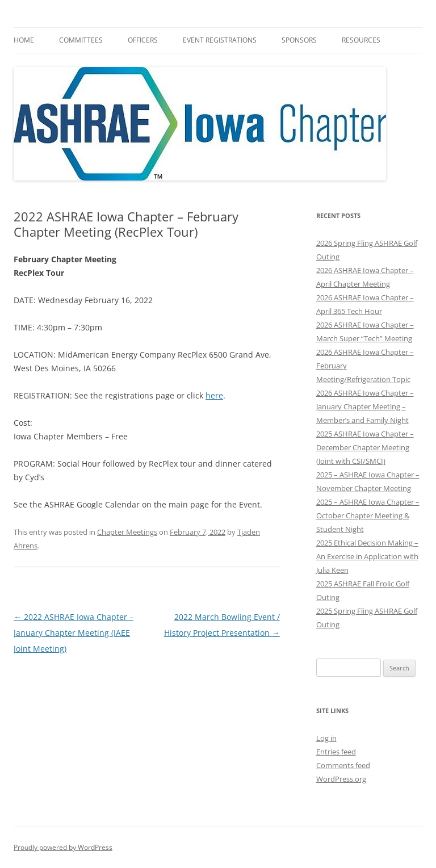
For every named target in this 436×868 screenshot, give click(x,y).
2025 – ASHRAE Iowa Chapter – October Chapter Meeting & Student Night (368, 515)
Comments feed (343, 765)
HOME (24, 40)
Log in (326, 738)
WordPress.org (341, 779)
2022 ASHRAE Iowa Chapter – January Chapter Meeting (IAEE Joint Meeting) (74, 633)
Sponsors (299, 40)
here (214, 395)
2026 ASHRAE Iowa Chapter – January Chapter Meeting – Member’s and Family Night (365, 406)
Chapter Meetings (127, 532)
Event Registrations (220, 40)
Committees (81, 40)
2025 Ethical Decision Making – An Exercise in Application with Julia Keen (367, 556)
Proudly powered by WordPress (63, 847)
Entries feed (336, 752)
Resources (361, 40)
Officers (143, 40)
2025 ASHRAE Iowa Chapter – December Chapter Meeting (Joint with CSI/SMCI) (365, 447)
